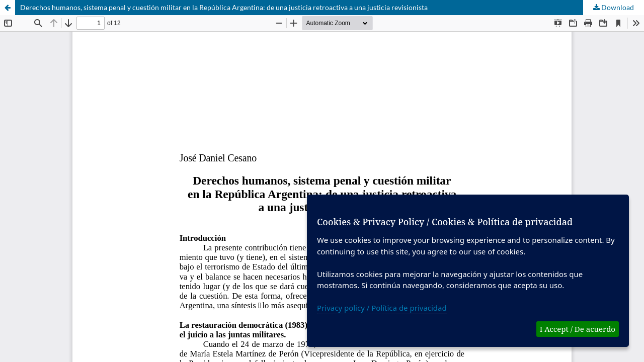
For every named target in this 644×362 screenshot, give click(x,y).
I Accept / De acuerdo (578, 329)
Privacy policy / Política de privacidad (382, 308)
